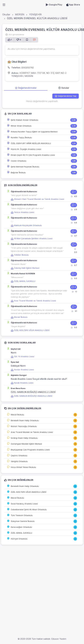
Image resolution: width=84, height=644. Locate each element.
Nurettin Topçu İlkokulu (21, 137)
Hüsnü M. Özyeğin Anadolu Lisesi (26, 149)
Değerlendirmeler (26, 88)
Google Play (54, 5)
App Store (73, 5)
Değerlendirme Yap (65, 96)
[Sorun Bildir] (34, 40)
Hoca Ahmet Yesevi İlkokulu (23, 467)
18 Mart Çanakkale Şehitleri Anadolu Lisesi (32, 238)
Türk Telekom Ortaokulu (22, 515)
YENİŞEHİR (35, 14)
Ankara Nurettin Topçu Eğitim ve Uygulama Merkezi (34, 132)
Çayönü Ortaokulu (19, 455)
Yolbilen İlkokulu (20, 255)
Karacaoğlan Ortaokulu (21, 527)
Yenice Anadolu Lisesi (22, 212)
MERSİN (20, 14)
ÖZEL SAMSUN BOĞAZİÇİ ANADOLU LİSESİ (32, 396)
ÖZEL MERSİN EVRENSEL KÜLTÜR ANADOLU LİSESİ (37, 18)
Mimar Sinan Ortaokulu (21, 126)
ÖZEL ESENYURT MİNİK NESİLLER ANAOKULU (31, 143)
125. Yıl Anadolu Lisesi (22, 356)
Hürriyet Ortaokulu (19, 539)
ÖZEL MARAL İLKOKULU (23, 281)
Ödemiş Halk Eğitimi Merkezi (25, 268)
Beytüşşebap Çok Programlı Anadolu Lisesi (30, 450)
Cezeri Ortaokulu (19, 161)
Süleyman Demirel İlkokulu (23, 521)
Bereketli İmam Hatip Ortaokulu (25, 420)
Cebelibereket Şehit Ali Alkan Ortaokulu (29, 510)
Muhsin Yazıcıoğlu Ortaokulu (24, 426)
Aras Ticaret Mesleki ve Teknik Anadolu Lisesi (33, 301)
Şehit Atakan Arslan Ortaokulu (24, 120)
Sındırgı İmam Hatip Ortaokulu (24, 438)
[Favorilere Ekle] (27, 40)
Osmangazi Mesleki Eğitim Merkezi (26, 444)
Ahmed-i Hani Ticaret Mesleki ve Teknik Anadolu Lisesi (37, 199)
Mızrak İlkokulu (19, 317)
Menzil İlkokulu (17, 415)
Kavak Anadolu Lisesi (22, 383)
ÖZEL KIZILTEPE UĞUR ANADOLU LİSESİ (30, 330)
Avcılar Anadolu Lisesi (22, 370)
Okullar (6, 14)
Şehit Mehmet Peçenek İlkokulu (25, 167)
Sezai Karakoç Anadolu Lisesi (24, 504)
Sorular (64, 88)
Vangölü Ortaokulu (19, 461)
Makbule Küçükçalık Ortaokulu (26, 225)
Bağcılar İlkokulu (18, 172)
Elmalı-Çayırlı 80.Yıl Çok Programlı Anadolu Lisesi (33, 155)
